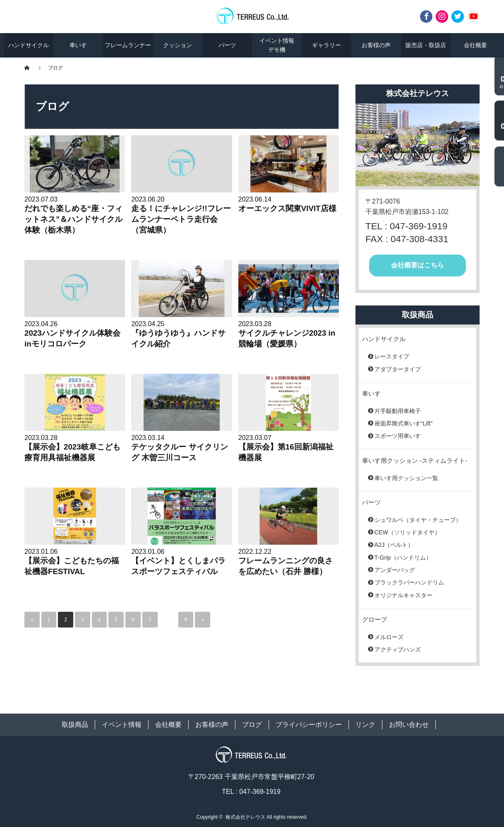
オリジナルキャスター (403, 595)
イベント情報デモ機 (277, 45)
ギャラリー (326, 45)
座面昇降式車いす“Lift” (404, 423)
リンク (365, 725)
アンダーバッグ (395, 570)
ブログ (252, 725)
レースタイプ (392, 356)
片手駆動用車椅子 (398, 411)
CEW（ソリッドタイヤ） (408, 532)
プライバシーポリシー (309, 725)
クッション (178, 45)
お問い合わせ (409, 725)
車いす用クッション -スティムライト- (415, 460)
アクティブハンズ (398, 649)
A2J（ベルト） (394, 545)
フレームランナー (128, 45)
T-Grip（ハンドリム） (403, 558)
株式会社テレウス (245, 817)
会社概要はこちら (418, 265)
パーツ (227, 45)
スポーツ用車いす (398, 436)
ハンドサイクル (29, 45)
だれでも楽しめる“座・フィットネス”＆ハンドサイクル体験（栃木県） (73, 219)
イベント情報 (122, 725)
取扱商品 (75, 725)
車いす (78, 45)
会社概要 (475, 45)
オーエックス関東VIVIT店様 (287, 208)
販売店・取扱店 (426, 45)
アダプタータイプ (398, 369)
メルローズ (389, 637)
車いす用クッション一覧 (406, 478)
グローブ (374, 619)
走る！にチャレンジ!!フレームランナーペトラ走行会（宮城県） (181, 219)
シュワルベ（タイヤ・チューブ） (418, 520)
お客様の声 (376, 45)
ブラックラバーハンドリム (409, 582)
